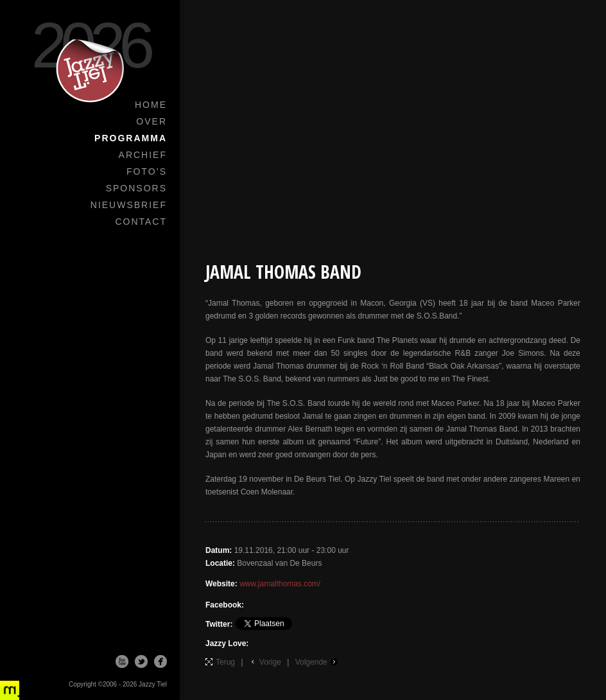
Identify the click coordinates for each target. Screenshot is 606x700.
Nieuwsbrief (129, 205)
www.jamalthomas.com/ (280, 584)
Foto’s (147, 171)
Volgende (311, 662)
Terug (225, 662)
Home (151, 105)
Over (151, 121)
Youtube (122, 661)
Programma (131, 138)
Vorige (270, 662)
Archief (143, 155)
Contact (141, 222)
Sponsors (136, 188)
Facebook (160, 661)
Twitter (141, 661)
